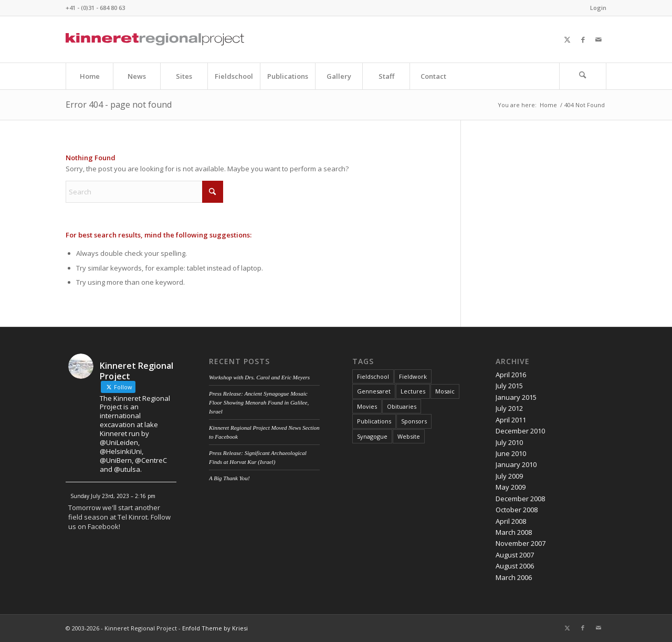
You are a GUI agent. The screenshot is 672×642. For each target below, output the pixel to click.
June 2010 (511, 453)
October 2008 (517, 510)
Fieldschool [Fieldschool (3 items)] (373, 376)
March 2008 (514, 532)
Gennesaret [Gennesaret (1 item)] (374, 391)
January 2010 (516, 464)
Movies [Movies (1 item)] (367, 406)
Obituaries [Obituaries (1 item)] (402, 406)
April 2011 (511, 420)
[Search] (583, 76)
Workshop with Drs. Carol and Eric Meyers (259, 377)
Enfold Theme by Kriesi (215, 628)
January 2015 (516, 397)
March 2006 (514, 577)
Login (598, 8)
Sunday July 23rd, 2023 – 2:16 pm (113, 496)
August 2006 (515, 566)
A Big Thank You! (229, 478)
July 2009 (509, 476)
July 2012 (509, 408)
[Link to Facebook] (583, 39)
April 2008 (511, 521)
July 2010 (509, 442)
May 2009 (511, 487)
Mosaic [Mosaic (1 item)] (445, 391)
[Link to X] (567, 39)
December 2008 (520, 499)
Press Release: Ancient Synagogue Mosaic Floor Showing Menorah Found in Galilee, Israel (259, 402)
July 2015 (509, 386)
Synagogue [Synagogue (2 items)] (372, 436)
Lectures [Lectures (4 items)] (413, 391)
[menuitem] (596, 8)
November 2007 (521, 543)
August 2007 (515, 555)
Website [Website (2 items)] (409, 436)
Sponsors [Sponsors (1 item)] (414, 421)
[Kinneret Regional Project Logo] (155, 39)
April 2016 (511, 375)
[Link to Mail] (598, 39)
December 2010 (520, 431)
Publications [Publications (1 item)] (374, 421)
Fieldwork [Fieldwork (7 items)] (413, 376)
